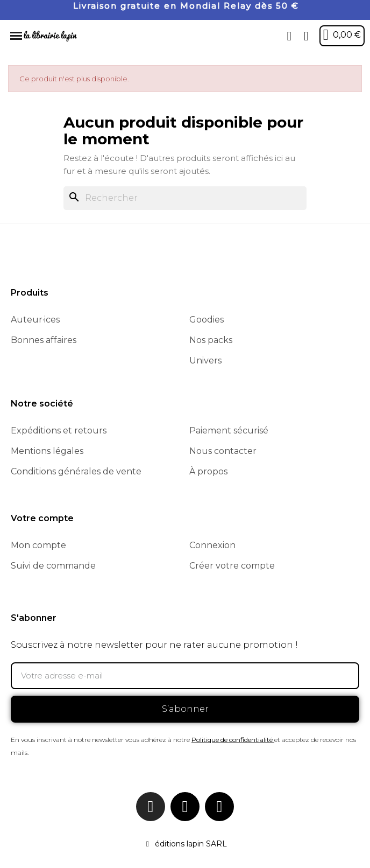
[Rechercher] (185, 198)
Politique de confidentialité (232, 740)
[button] (289, 36)
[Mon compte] (306, 36)
